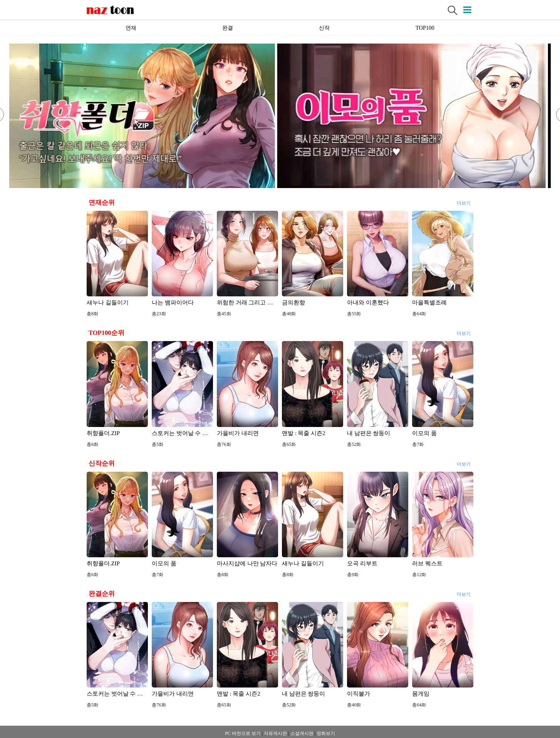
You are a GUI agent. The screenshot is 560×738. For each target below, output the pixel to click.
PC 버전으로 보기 (243, 733)
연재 (131, 28)
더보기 (463, 202)
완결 (228, 28)
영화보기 (326, 733)
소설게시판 (302, 733)
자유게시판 (275, 733)
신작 (324, 28)
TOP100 (425, 28)
